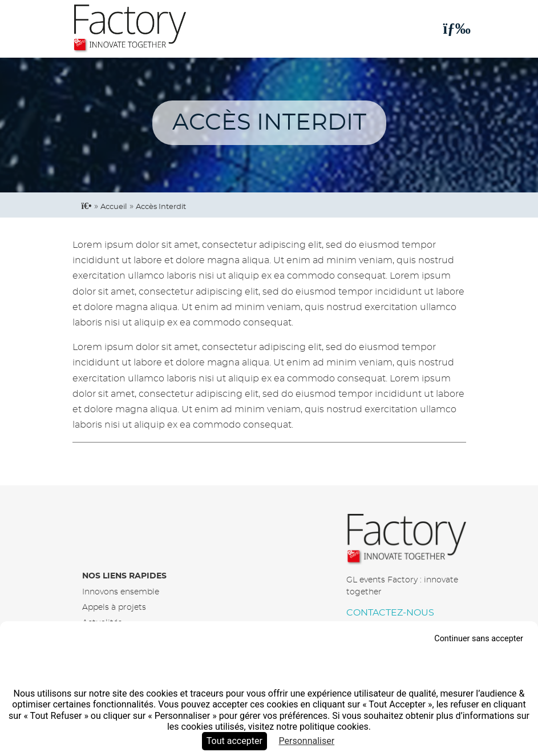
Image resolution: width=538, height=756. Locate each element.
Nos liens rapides (124, 576)
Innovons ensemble (121, 592)
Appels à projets (114, 607)
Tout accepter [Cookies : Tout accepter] (234, 741)
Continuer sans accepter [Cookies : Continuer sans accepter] (479, 639)
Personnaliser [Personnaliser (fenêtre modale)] (307, 741)
